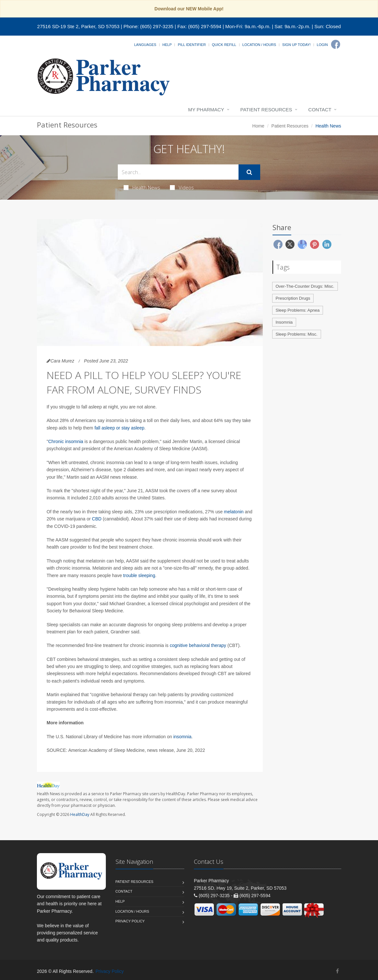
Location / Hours (259, 45)
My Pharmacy (206, 110)
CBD (97, 519)
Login (322, 45)
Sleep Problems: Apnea (298, 310)
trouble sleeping (139, 575)
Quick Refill (224, 45)
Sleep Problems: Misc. (297, 334)
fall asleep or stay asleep (119, 428)
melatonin (234, 512)
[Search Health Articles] (178, 172)
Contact (320, 110)
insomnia (182, 737)
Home (258, 126)
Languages (145, 45)
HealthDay (80, 814)
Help (167, 45)
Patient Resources (266, 110)
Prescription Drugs (293, 298)
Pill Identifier (192, 45)
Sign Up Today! (296, 45)
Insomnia (284, 322)
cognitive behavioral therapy (198, 645)
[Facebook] (336, 44)
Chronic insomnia (66, 441)
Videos (182, 187)
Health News (142, 187)
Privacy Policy (130, 921)
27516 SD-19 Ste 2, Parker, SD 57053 (78, 26)
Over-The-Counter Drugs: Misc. (305, 286)
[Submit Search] (249, 172)
